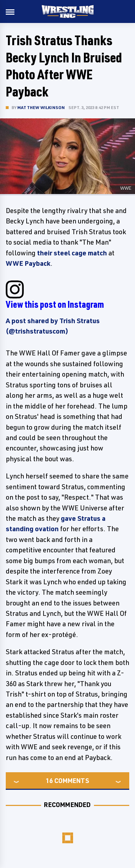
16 (49, 780)
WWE (126, 188)
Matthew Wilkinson (41, 107)
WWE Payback (28, 263)
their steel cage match (72, 253)
